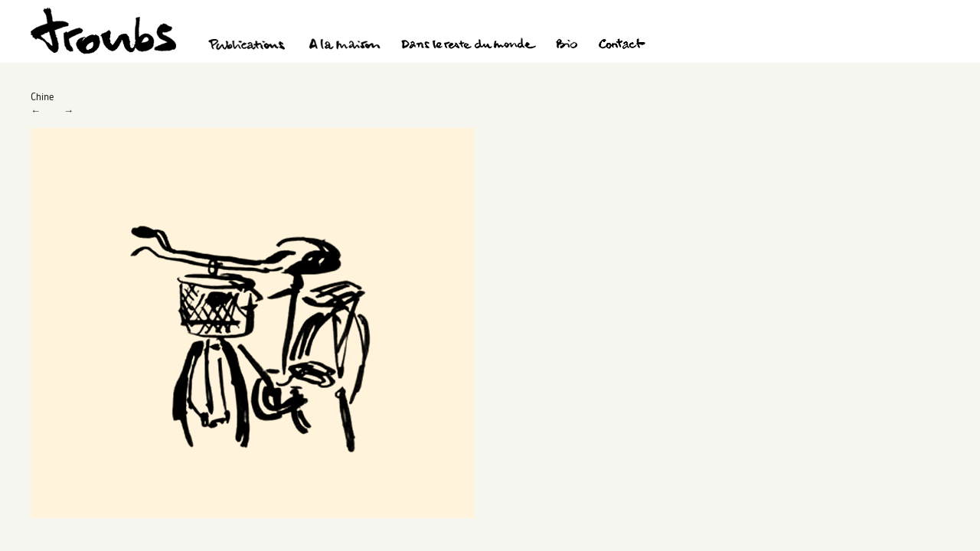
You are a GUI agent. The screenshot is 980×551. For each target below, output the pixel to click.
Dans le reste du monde (468, 46)
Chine (42, 96)
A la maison (345, 46)
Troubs (103, 31)
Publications (249, 46)
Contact (622, 46)
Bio (566, 46)
